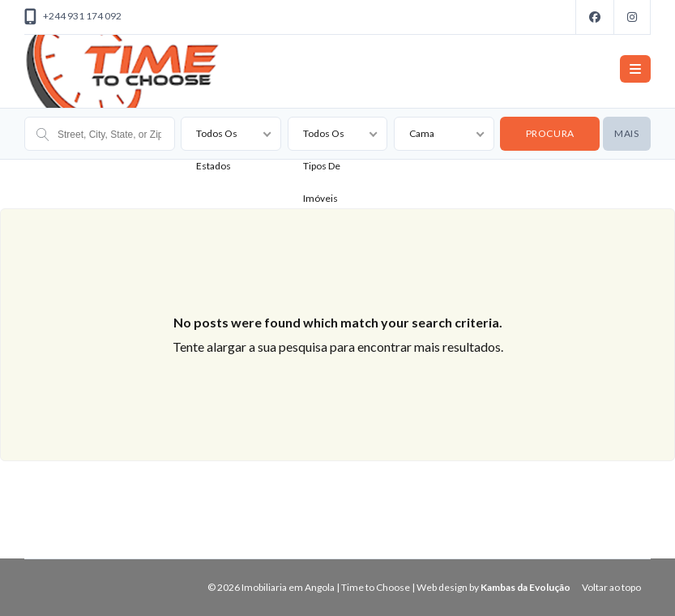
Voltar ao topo (611, 587)
